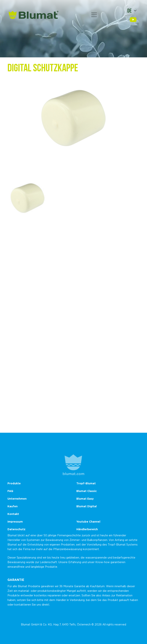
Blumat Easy (85, 499)
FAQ (10, 491)
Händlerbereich (87, 529)
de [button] (129, 11)
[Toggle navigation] (94, 15)
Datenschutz (16, 529)
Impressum (15, 522)
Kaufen (13, 506)
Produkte (14, 483)
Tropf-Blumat (86, 483)
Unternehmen (17, 499)
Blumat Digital (87, 506)
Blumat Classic (87, 491)
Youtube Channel (88, 522)
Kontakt (13, 514)
